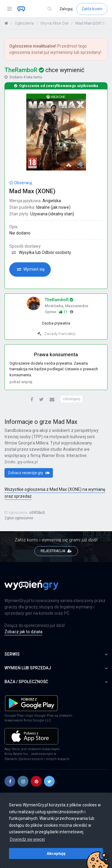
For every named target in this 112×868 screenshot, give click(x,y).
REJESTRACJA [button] (56, 551)
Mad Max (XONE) (32, 191)
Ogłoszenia (24, 23)
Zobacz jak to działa (23, 632)
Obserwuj (21, 183)
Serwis (56, 654)
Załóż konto (92, 9)
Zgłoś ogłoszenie (19, 518)
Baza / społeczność (56, 682)
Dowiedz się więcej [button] (27, 839)
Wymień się (31, 269)
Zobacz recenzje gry (29, 473)
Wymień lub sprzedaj (56, 668)
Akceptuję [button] (56, 853)
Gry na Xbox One (54, 23)
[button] (32, 400)
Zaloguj (66, 9)
